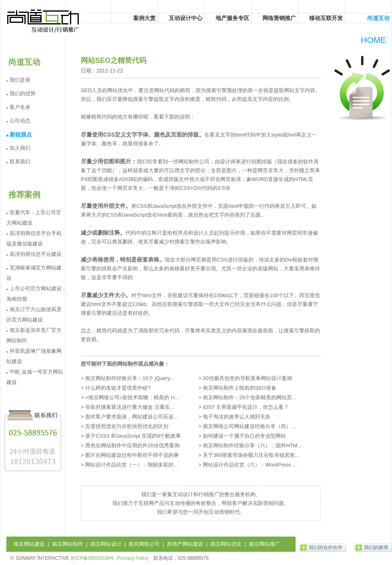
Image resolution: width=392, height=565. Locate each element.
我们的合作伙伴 (326, 547)
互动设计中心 (186, 18)
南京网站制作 (68, 544)
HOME (373, 40)
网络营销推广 (279, 18)
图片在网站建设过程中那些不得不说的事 (132, 455)
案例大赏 (144, 18)
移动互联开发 (326, 18)
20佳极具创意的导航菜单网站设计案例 (247, 378)
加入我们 (20, 148)
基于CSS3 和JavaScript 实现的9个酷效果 (133, 436)
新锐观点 (21, 135)
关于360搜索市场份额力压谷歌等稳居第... (251, 455)
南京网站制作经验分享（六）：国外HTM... (252, 445)
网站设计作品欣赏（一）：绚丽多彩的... (132, 465)
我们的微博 (376, 547)
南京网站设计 (106, 544)
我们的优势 (23, 93)
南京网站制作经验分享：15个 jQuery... (130, 378)
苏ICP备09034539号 (92, 558)
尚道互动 (44, 20)
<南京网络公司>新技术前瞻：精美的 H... (132, 397)
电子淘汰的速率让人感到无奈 (237, 417)
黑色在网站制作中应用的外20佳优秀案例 (132, 445)
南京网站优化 (226, 544)
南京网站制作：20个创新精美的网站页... (249, 397)
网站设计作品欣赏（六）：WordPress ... (250, 465)
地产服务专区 (232, 18)
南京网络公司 (144, 544)
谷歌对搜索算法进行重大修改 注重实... (130, 407)
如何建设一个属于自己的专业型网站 (244, 436)
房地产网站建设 (185, 544)
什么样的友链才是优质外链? (118, 388)
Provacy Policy (133, 558)
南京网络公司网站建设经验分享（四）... (249, 426)
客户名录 (20, 107)
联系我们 (20, 162)
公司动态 (20, 121)
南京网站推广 (264, 544)
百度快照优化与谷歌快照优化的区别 (127, 426)
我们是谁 (20, 80)
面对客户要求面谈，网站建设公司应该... (132, 417)
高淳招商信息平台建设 (36, 254)
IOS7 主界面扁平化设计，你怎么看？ (246, 407)
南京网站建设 (29, 544)
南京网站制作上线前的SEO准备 (239, 388)
